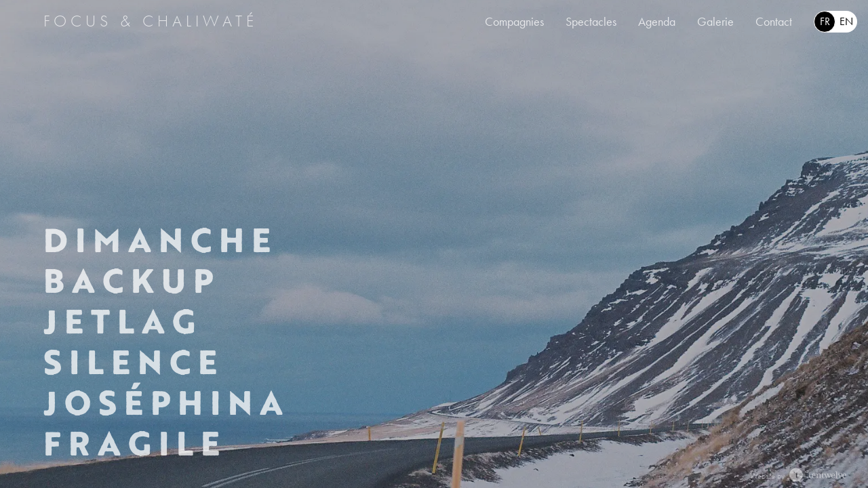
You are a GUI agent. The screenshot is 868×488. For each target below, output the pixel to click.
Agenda (657, 22)
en (846, 21)
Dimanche (160, 240)
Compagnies (514, 22)
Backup (131, 281)
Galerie (715, 22)
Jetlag (122, 321)
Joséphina (166, 403)
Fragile (135, 443)
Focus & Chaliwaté (151, 21)
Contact (774, 22)
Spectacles (591, 22)
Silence (133, 362)
